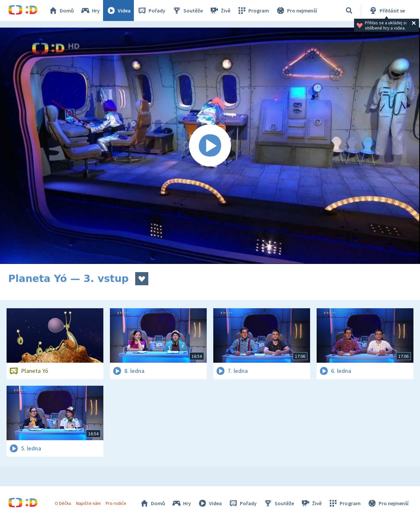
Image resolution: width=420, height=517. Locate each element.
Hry (90, 11)
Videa (118, 11)
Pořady (151, 11)
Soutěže (187, 11)
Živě (220, 11)
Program (253, 11)
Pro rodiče (116, 503)
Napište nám (88, 503)
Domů (61, 11)
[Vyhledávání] (349, 11)
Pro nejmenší (296, 11)
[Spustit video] (210, 146)
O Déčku (63, 503)
